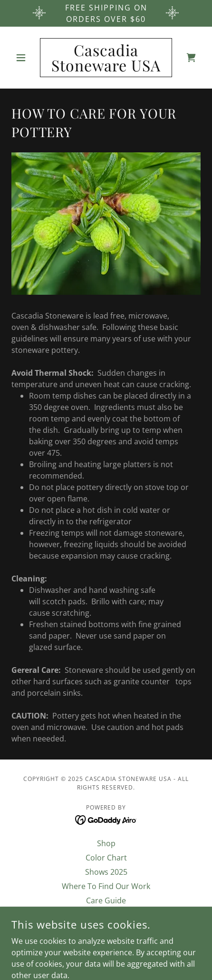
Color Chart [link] (106, 858)
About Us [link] (106, 915)
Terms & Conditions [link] (106, 929)
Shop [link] (106, 843)
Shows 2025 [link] (106, 872)
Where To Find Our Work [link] (106, 886)
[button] (26, 58)
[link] (106, 58)
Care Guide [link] (106, 900)
